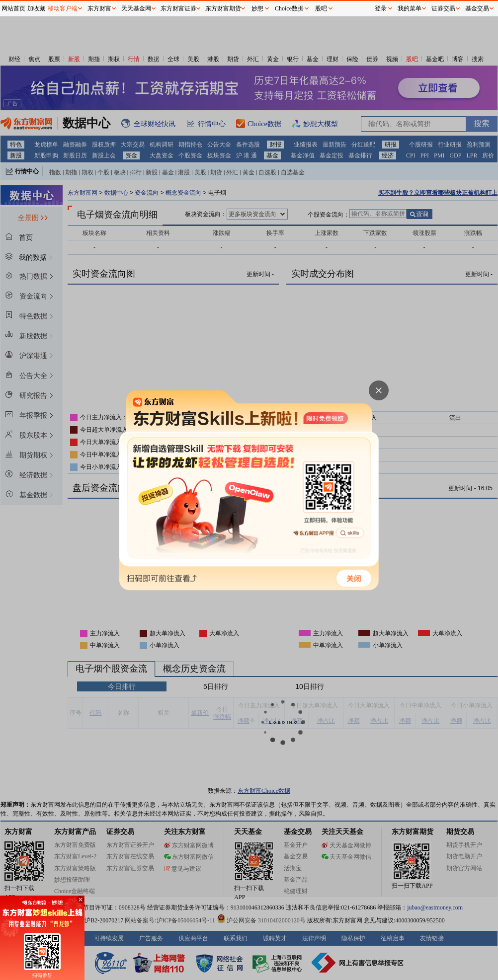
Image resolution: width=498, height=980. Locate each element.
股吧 (321, 8)
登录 (381, 8)
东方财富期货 (223, 8)
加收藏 (36, 8)
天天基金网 (136, 8)
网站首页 (13, 8)
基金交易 (477, 8)
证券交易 (443, 8)
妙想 (257, 8)
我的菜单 (410, 8)
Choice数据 (289, 8)
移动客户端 (63, 8)
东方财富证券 (178, 8)
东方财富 (99, 8)
